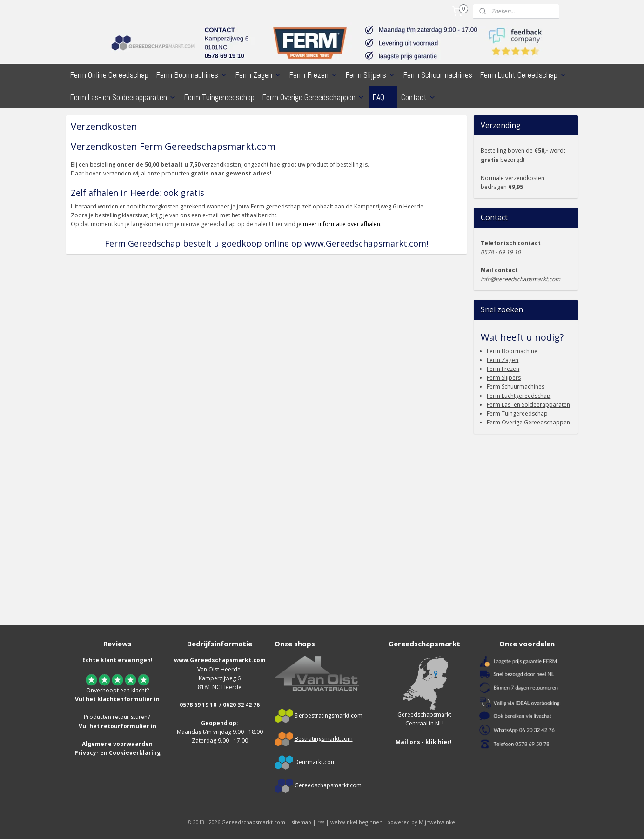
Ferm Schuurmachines (438, 75)
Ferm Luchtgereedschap (519, 396)
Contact (419, 97)
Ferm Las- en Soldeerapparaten (123, 97)
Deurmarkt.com (315, 762)
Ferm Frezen (313, 75)
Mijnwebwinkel (438, 822)
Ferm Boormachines (192, 75)
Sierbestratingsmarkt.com (329, 715)
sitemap (301, 822)
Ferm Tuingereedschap (219, 97)
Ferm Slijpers (370, 75)
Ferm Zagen (258, 75)
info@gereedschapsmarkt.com (520, 279)
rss (321, 822)
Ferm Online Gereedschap (109, 75)
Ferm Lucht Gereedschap (523, 75)
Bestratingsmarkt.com (324, 739)
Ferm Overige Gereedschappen (313, 97)
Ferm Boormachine (512, 351)
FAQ (383, 97)
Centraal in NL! (424, 723)
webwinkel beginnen (356, 822)
